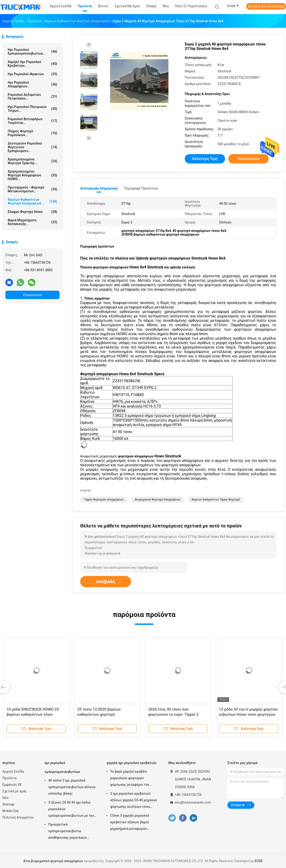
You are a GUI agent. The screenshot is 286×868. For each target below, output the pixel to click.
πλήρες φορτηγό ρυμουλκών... (32, 133)
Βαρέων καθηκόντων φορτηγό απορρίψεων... (32, 201)
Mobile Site (11, 811)
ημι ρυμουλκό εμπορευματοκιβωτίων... (32, 52)
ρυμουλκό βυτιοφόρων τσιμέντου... (32, 121)
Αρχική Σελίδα (13, 772)
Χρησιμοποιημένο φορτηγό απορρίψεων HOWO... (32, 175)
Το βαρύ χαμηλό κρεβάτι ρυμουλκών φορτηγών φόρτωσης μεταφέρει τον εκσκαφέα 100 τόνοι (130, 779)
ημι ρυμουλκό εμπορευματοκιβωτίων (62, 767)
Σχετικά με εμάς (15, 791)
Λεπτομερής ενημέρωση (99, 188)
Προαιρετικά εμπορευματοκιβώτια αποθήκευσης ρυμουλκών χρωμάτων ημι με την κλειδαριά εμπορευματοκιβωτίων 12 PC (72, 832)
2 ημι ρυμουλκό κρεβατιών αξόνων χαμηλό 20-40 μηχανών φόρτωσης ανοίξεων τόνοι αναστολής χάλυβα (134, 801)
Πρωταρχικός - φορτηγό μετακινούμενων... (32, 189)
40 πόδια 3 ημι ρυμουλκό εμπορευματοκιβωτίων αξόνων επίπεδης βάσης (72, 787)
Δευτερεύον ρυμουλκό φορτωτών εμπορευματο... (32, 147)
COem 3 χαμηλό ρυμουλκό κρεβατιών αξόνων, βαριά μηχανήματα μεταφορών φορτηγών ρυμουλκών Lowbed (133, 823)
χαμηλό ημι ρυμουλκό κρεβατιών (132, 763)
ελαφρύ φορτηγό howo (32, 212)
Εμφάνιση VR (12, 785)
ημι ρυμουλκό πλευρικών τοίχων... (32, 109)
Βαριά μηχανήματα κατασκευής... (32, 222)
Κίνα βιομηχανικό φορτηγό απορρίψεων (53, 861)
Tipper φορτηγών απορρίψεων (104, 500)
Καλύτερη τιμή (205, 159)
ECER (259, 861)
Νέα (5, 798)
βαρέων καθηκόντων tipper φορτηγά (216, 500)
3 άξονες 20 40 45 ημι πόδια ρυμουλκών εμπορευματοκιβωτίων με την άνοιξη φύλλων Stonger (71, 810)
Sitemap (8, 804)
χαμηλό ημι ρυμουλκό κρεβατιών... (32, 64)
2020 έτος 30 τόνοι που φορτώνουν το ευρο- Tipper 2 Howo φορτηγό (173, 714)
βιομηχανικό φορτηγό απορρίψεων (158, 500)
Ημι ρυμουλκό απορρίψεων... (32, 84)
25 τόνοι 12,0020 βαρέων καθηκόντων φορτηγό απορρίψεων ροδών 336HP (101, 714)
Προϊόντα (9, 778)
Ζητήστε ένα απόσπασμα (266, 6)
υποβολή (106, 582)
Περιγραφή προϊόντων (141, 188)
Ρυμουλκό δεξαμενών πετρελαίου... (32, 96)
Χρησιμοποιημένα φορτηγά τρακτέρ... (32, 161)
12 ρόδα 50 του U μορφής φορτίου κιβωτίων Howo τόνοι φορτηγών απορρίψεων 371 (248, 714)
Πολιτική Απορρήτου (18, 817)
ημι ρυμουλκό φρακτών (32, 74)
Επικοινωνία (32, 295)
